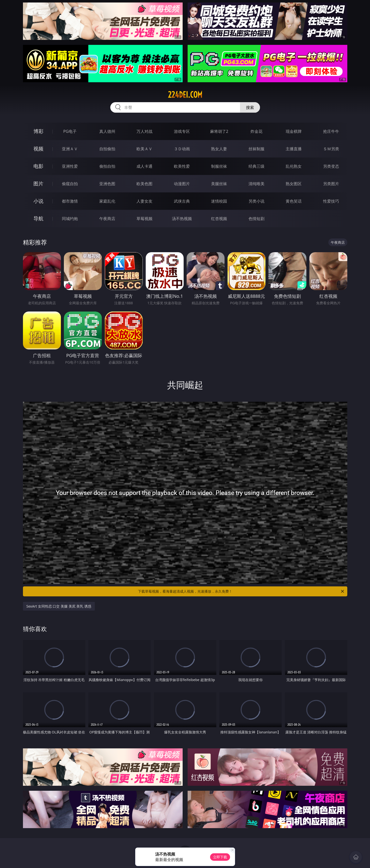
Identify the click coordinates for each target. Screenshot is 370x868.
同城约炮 (70, 219)
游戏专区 (182, 131)
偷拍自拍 (107, 166)
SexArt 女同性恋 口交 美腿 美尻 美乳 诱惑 (59, 606)
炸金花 (256, 131)
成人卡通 (144, 166)
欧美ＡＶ (144, 149)
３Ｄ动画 (182, 149)
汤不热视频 (182, 219)
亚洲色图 (107, 184)
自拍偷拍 (107, 149)
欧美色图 (144, 184)
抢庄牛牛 (331, 131)
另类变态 (331, 166)
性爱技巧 (331, 201)
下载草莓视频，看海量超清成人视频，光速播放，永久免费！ (241, 591)
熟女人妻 (219, 149)
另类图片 (331, 184)
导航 (38, 218)
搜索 (250, 107)
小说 (38, 201)
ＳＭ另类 (331, 149)
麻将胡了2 (219, 131)
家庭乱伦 (107, 201)
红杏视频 (219, 219)
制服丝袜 (219, 166)
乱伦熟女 (294, 166)
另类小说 (256, 201)
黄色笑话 (294, 201)
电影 (38, 166)
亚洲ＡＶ (70, 149)
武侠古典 (182, 201)
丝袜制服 (256, 149)
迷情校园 (219, 201)
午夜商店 (107, 219)
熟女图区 (294, 184)
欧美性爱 (182, 166)
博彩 (38, 131)
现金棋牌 (294, 131)
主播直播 (294, 149)
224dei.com (185, 95)
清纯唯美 (256, 184)
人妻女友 (144, 201)
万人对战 (144, 131)
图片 (38, 184)
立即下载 (220, 857)
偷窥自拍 (70, 184)
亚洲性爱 (70, 166)
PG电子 (70, 131)
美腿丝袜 (219, 184)
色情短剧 (256, 219)
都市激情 (70, 201)
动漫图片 (182, 184)
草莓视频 (144, 219)
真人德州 (107, 131)
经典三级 (256, 166)
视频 (38, 149)
